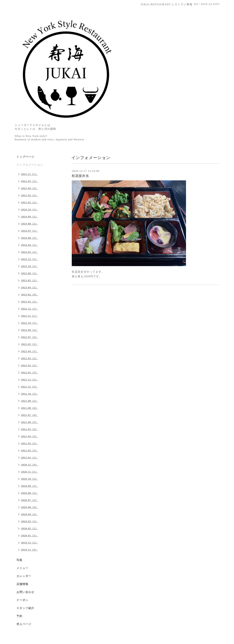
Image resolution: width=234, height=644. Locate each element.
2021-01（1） (29, 457)
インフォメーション (30, 165)
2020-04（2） (29, 514)
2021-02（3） (29, 450)
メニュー (22, 568)
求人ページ (24, 624)
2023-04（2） (29, 287)
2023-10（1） (29, 266)
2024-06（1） (29, 238)
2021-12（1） (29, 379)
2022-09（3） (29, 330)
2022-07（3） (29, 337)
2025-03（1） (29, 195)
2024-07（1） (29, 231)
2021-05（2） (29, 429)
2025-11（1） (29, 174)
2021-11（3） (29, 387)
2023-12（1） (29, 259)
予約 (19, 616)
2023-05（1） (29, 280)
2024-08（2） (29, 224)
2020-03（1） (29, 521)
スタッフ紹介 (25, 608)
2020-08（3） (29, 493)
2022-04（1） (29, 351)
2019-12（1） (29, 542)
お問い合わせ (25, 592)
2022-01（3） (29, 372)
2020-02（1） (29, 528)
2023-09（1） (29, 273)
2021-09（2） (29, 401)
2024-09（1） (29, 216)
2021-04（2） (29, 436)
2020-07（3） (29, 500)
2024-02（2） (29, 252)
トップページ (25, 157)
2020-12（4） (29, 465)
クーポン (22, 600)
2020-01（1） (29, 535)
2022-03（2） (29, 358)
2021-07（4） (29, 415)
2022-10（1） (29, 323)
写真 (19, 560)
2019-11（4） (29, 550)
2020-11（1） (29, 472)
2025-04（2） (29, 188)
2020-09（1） (29, 486)
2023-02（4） (29, 294)
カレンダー (24, 576)
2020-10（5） (29, 479)
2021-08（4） (29, 408)
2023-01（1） (29, 302)
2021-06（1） (29, 422)
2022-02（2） (29, 365)
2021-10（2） (29, 394)
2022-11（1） (29, 316)
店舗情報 (22, 584)
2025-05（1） (29, 181)
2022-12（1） (29, 309)
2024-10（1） (29, 209)
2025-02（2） (29, 202)
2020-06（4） (29, 507)
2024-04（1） (29, 245)
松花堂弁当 (80, 176)
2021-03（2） (29, 443)
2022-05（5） (29, 344)
